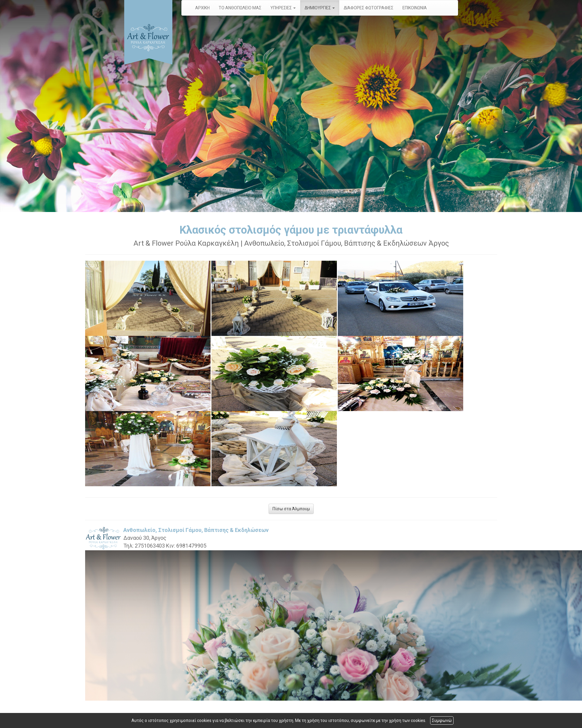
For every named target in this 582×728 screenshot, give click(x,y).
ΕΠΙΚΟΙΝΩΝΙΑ (415, 8)
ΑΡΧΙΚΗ (202, 8)
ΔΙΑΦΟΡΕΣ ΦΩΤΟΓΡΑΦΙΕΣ (369, 8)
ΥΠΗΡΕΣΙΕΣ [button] (283, 8)
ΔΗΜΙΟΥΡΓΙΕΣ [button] (320, 8)
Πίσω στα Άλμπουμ (291, 509)
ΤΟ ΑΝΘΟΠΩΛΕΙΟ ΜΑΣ (240, 8)
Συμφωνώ (442, 720)
